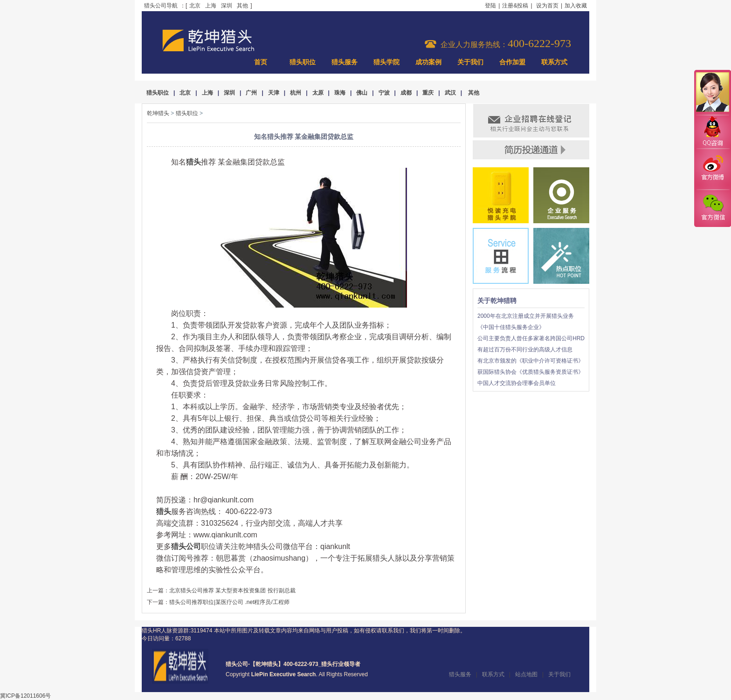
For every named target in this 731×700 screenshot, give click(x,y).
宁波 (384, 93)
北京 (195, 6)
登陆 (490, 6)
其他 (242, 6)
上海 (211, 6)
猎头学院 (386, 62)
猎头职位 (303, 62)
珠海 (340, 93)
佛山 (362, 93)
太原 (318, 93)
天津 (274, 93)
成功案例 (428, 62)
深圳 (227, 6)
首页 (261, 62)
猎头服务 (345, 62)
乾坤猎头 (158, 113)
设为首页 (547, 6)
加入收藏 (576, 6)
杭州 (296, 93)
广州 (251, 93)
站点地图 (526, 674)
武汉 (450, 93)
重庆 (428, 93)
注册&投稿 (515, 6)
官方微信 (712, 208)
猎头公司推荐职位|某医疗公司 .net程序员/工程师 (229, 602)
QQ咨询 (712, 132)
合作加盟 (512, 62)
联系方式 (554, 62)
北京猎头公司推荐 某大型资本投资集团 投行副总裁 (232, 590)
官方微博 (712, 169)
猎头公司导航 (161, 6)
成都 (406, 93)
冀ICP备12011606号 (25, 696)
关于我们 (470, 62)
